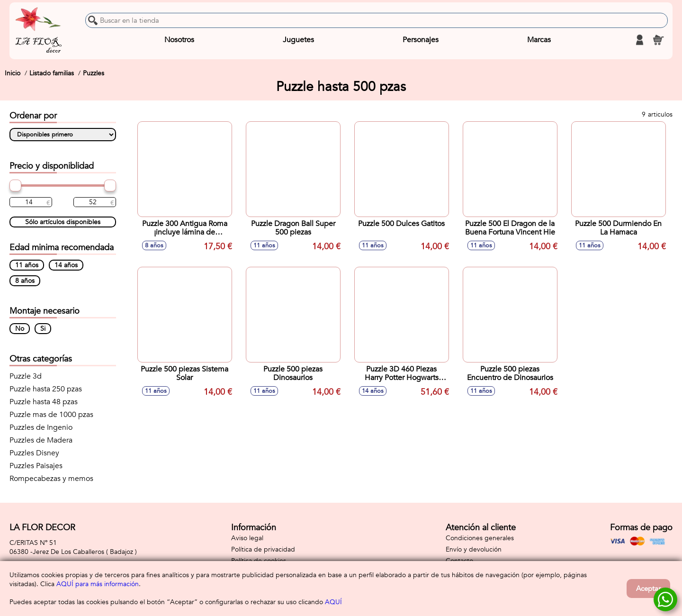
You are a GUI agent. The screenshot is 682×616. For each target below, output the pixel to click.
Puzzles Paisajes (36, 466)
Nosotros (179, 40)
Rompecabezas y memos (51, 479)
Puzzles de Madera (41, 440)
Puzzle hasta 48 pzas (44, 402)
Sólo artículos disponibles (63, 222)
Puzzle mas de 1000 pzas (51, 415)
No (20, 329)
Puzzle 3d (26, 376)
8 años (25, 281)
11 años (27, 265)
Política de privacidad (263, 549)
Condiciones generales (480, 538)
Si (43, 329)
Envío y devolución (474, 549)
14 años (66, 265)
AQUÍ (333, 602)
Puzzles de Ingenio (41, 427)
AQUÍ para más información (98, 584)
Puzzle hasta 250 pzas (46, 389)
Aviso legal (247, 538)
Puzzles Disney (34, 453)
